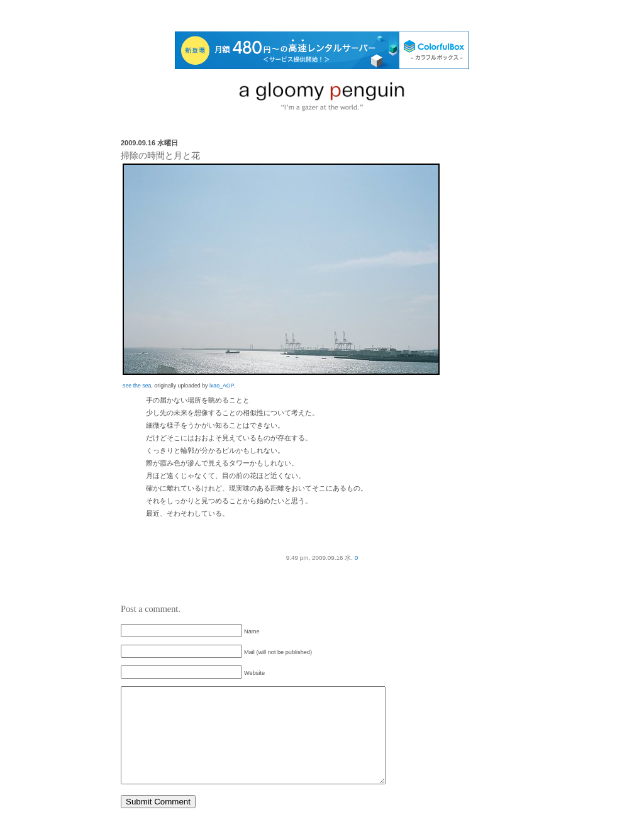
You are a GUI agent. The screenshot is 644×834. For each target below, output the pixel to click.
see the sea (137, 386)
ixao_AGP (221, 386)
